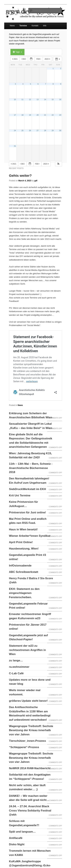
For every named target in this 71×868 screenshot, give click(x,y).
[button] (58, 164)
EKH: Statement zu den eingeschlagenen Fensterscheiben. (24, 593)
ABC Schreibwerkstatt (24, 572)
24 (15, 131)
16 (60, 99)
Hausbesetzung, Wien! (24, 549)
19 (30, 115)
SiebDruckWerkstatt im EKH (27, 489)
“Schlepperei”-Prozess (24, 747)
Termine (23, 26)
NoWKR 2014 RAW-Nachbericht (30, 768)
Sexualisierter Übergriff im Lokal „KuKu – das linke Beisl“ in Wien (31, 426)
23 (60, 115)
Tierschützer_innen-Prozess (27, 741)
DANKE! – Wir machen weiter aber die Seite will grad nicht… (29, 798)
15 (53, 99)
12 (30, 99)
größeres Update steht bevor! (28, 701)
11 (22, 99)
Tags (17, 52)
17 (15, 115)
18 (22, 115)
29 (53, 131)
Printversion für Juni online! (28, 512)
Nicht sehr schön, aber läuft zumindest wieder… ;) (27, 787)
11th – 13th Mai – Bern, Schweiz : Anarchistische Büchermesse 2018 (31, 468)
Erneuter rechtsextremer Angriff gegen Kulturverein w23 (30, 616)
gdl (36, 181)
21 (45, 115)
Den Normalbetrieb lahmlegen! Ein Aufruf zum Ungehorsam (29, 481)
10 (15, 99)
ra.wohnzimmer (19, 667)
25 (22, 131)
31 (15, 146)
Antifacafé (16, 838)
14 (45, 99)
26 (30, 131)
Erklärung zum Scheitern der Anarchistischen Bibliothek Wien (31, 415)
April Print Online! (21, 542)
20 (38, 115)
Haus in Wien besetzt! (23, 529)
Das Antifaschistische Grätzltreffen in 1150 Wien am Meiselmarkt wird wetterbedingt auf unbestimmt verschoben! (30, 713)
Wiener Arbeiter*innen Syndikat (30, 536)
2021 (15, 59)
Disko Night (17, 844)
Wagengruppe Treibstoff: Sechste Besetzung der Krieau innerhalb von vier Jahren (31, 730)
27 (38, 131)
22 (53, 115)
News (12, 26)
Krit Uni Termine (20, 495)
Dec (24, 59)
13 (38, 99)
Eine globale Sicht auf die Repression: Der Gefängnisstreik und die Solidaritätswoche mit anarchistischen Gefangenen (31, 441)
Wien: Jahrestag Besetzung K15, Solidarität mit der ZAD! (30, 455)
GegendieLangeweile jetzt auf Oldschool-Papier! (28, 637)
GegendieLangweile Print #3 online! (28, 557)
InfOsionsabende (20, 566)
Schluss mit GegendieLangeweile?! (24, 823)
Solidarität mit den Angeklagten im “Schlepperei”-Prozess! (30, 777)
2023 (48, 59)
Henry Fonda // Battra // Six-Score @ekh (31, 580)
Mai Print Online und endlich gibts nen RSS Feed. (28, 521)
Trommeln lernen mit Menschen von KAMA (30, 853)
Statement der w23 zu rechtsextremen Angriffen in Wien (27, 650)
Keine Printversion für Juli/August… (24, 504)
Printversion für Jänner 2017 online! (28, 627)
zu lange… (16, 660)
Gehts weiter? (20, 176)
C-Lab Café (16, 673)
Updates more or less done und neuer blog (30, 682)
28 (45, 131)
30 (60, 131)
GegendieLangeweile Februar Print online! (28, 606)
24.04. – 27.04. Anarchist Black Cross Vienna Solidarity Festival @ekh (30, 811)
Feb (39, 59)
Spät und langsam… (22, 832)
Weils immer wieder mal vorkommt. (25, 692)
